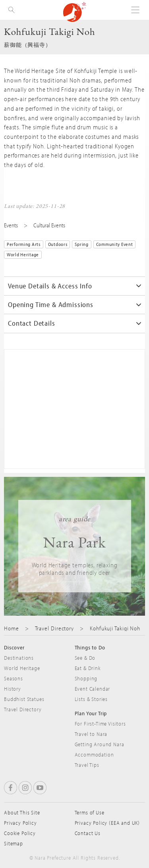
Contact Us (88, 833)
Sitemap (14, 843)
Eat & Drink (88, 668)
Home (12, 628)
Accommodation (94, 755)
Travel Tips (87, 765)
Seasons (14, 678)
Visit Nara (75, 12)
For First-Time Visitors (100, 724)
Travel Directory (55, 628)
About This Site (22, 812)
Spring (81, 244)
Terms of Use (90, 812)
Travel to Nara (91, 734)
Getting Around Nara (100, 744)
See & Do (85, 658)
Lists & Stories (91, 699)
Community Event (115, 244)
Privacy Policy (20, 823)
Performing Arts (24, 244)
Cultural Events (49, 225)
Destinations (19, 658)
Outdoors (58, 244)
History (13, 689)
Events (11, 225)
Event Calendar (93, 689)
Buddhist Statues (24, 699)
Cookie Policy (20, 833)
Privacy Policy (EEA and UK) (107, 823)
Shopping (86, 678)
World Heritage (23, 254)
